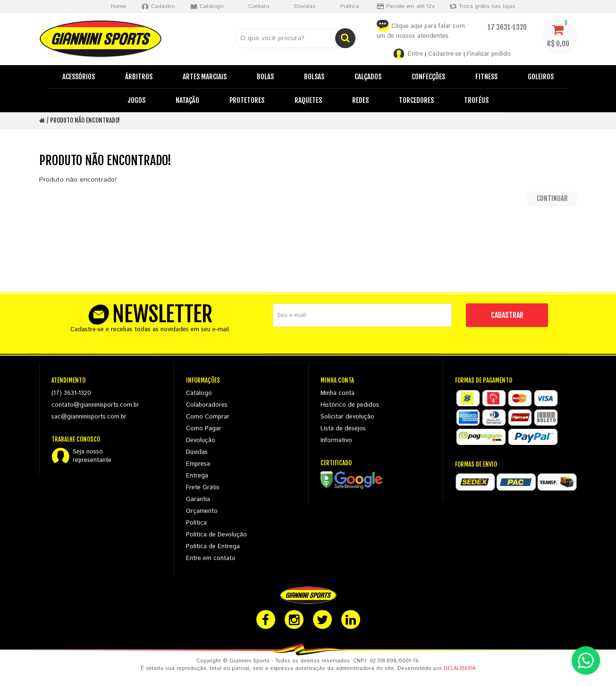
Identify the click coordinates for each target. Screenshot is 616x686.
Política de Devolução (216, 535)
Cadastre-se (445, 54)
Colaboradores (207, 405)
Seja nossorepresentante (92, 456)
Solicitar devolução (347, 417)
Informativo (336, 440)
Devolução (201, 440)
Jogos (136, 100)
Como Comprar (208, 417)
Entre (415, 54)
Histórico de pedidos (350, 405)
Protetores (247, 100)
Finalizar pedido (489, 54)
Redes (360, 100)
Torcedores (416, 100)
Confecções (428, 77)
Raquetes (308, 100)
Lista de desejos (343, 429)
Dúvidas (197, 452)
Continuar (552, 198)
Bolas (265, 77)
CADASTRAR (507, 315)
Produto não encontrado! (85, 120)
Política (196, 523)
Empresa (198, 464)
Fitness (486, 77)
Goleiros (541, 77)
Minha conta (338, 393)
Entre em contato (211, 558)
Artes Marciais (205, 77)
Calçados (368, 77)
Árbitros (139, 77)
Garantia (198, 499)
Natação (187, 100)
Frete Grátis (203, 488)
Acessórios (79, 77)
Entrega (197, 476)
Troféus (476, 100)
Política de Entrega (213, 547)
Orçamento (202, 511)
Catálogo (199, 393)
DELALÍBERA (460, 669)
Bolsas (314, 77)
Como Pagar (204, 429)
